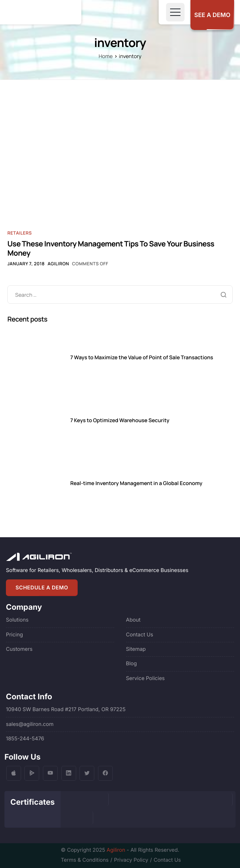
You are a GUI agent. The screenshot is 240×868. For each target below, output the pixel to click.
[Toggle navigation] (175, 12)
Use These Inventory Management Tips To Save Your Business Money (111, 248)
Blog (132, 664)
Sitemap (136, 649)
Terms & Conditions (85, 860)
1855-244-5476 (25, 739)
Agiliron (58, 264)
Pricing (14, 635)
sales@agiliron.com (30, 724)
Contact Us (140, 635)
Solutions (17, 620)
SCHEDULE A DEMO (42, 588)
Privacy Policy (131, 860)
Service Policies (146, 678)
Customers (19, 649)
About (133, 620)
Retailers (20, 233)
